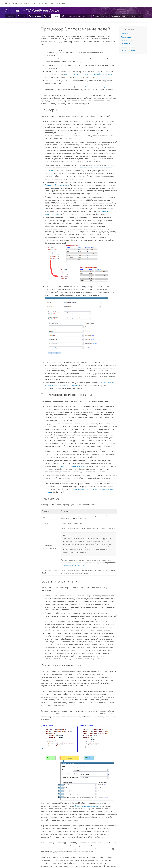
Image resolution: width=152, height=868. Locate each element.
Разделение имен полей (131, 50)
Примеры (125, 34)
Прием (47, 16)
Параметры (126, 43)
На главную (10, 16)
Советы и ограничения (130, 47)
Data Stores (42, 3)
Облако (52, 3)
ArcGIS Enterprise (13, 3)
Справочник (136, 16)
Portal (27, 3)
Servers (33, 3)
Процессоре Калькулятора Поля (71, 466)
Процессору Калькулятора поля (98, 87)
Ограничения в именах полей (88, 805)
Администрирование (120, 16)
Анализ (56, 16)
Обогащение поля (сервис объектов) (81, 74)
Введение (22, 16)
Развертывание (35, 16)
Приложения (62, 3)
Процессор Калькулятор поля (57, 185)
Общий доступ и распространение (76, 16)
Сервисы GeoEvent (100, 16)
